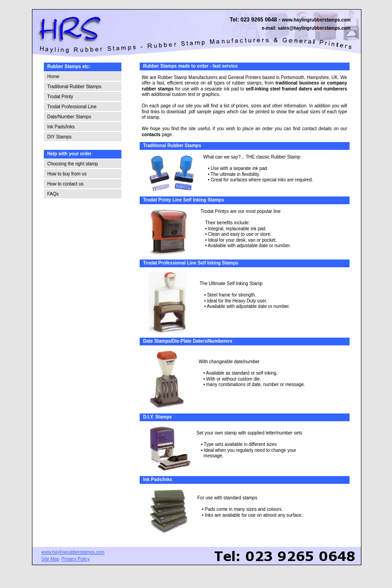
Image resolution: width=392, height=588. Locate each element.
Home (54, 77)
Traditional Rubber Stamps (75, 87)
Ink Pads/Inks (61, 127)
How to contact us (65, 184)
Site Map (50, 559)
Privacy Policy (75, 559)
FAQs (53, 194)
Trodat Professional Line (72, 107)
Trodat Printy (60, 97)
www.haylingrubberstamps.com (316, 20)
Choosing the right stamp (73, 164)
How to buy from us (67, 174)
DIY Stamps (60, 137)
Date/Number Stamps (69, 117)
